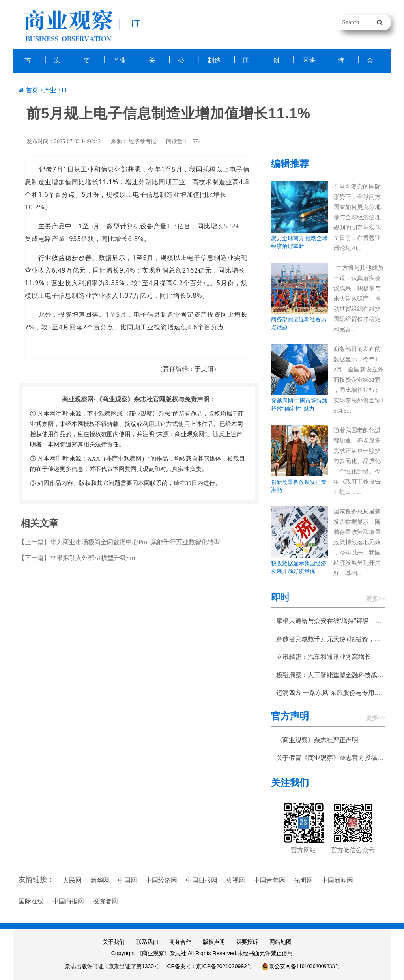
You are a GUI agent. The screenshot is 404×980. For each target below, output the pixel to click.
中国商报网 (68, 901)
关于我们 (114, 941)
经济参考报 (142, 141)
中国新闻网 (337, 880)
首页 (32, 89)
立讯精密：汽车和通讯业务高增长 (324, 656)
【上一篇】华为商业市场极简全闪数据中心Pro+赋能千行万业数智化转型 (119, 541)
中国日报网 (202, 880)
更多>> (376, 598)
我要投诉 (247, 941)
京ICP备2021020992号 (224, 965)
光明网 (303, 880)
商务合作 (180, 941)
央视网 (236, 880)
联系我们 (147, 941)
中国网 (127, 880)
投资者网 (105, 901)
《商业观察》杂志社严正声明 (317, 739)
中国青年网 (269, 880)
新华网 (100, 880)
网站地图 (281, 941)
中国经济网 (161, 880)
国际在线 (31, 901)
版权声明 (214, 941)
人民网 (72, 880)
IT (65, 89)
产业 (50, 89)
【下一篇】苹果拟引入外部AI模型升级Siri (77, 557)
